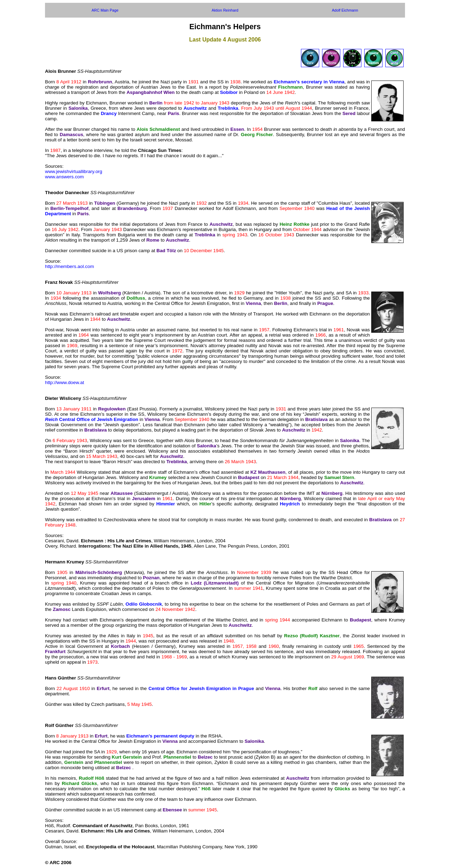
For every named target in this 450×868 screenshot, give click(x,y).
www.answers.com (64, 177)
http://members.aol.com (69, 266)
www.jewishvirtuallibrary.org (74, 171)
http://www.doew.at (65, 382)
